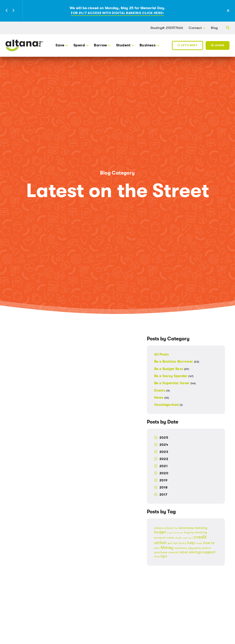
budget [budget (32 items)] (160, 532)
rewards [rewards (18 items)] (173, 552)
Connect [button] (195, 28)
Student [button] (123, 45)
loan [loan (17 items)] (157, 548)
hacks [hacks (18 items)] (182, 543)
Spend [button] (79, 45)
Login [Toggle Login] (217, 45)
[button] (7, 11)
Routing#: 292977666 (167, 28)
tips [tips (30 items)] (164, 556)
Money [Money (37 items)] (167, 548)
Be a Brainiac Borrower (177, 362)
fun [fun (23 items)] (176, 543)
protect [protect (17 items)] (206, 548)
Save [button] (60, 45)
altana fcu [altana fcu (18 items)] (171, 528)
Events (162, 390)
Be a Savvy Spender (174, 376)
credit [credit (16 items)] (179, 538)
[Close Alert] (230, 11)
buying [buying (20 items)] (189, 532)
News (162, 398)
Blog (214, 28)
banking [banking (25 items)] (201, 528)
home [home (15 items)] (199, 543)
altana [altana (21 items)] (159, 528)
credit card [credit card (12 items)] (188, 538)
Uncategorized (169, 405)
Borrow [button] (100, 45)
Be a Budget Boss (172, 369)
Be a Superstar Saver (175, 383)
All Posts (161, 355)
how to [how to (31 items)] (209, 543)
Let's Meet (187, 45)
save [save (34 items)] (184, 552)
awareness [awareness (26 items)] (186, 528)
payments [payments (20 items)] (195, 548)
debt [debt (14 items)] (170, 543)
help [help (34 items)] (191, 543)
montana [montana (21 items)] (181, 548)
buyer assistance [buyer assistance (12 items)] (175, 533)
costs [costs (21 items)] (171, 538)
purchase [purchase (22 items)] (161, 552)
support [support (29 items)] (209, 552)
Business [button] (148, 45)
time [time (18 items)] (157, 557)
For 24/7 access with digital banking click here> (117, 13)
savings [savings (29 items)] (195, 552)
